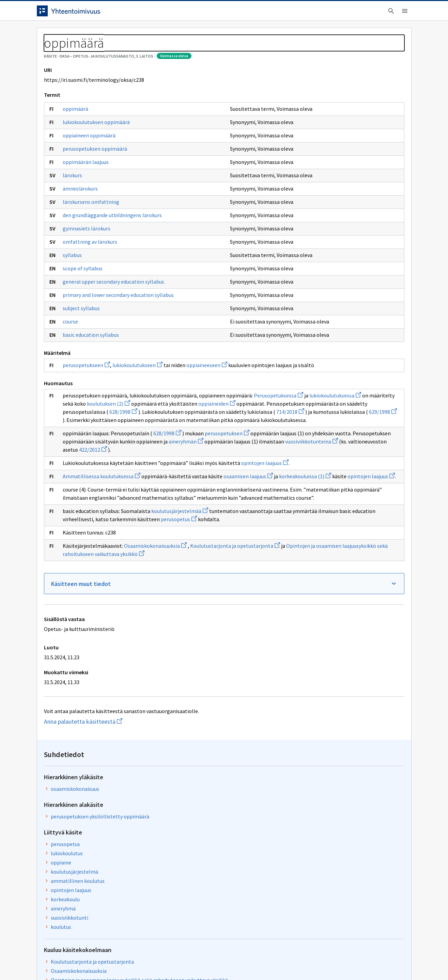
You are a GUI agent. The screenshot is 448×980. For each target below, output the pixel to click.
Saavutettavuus (169, 960)
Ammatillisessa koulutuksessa (102, 575)
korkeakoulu (298, 218)
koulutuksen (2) (84, 469)
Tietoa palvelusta (135, 35)
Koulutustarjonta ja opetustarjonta (325, 281)
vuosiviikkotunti (303, 237)
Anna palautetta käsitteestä (107, 861)
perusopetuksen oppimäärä (95, 180)
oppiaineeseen (207, 414)
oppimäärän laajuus (86, 193)
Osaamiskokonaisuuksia (155, 677)
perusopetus (132, 650)
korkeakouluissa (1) (118, 583)
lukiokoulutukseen (137, 414)
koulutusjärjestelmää (180, 634)
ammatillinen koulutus (311, 200)
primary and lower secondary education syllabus (108, 341)
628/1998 (225, 478)
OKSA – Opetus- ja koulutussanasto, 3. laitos (118, 51)
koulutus (294, 246)
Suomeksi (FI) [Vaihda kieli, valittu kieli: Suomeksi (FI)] (281, 13)
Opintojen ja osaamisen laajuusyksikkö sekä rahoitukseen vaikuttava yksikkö (335, 303)
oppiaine (294, 182)
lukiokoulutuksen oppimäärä (96, 153)
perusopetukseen (86, 414)
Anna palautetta (61, 960)
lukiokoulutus (300, 172)
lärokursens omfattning (91, 233)
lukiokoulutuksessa (144, 461)
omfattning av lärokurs (90, 279)
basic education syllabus (91, 384)
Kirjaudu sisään (384, 13)
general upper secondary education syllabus (103, 321)
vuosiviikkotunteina (89, 540)
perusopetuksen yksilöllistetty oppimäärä (333, 136)
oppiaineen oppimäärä (89, 166)
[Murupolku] (224, 51)
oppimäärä (75, 140)
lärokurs (72, 206)
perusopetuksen (227, 515)
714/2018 (211, 486)
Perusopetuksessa (87, 461)
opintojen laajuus (86, 561)
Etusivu (48, 35)
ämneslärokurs (80, 220)
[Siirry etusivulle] (90, 13)
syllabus (72, 292)
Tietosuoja (115, 960)
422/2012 (196, 540)
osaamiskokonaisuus (308, 108)
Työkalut (86, 35)
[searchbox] (196, 13)
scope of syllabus (83, 305)
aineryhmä (296, 228)
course (70, 371)
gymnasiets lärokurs (87, 266)
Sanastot (48, 51)
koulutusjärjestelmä (307, 191)
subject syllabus (81, 358)
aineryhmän (154, 532)
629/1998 (133, 494)
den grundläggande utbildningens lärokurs (102, 249)
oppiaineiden (193, 469)
